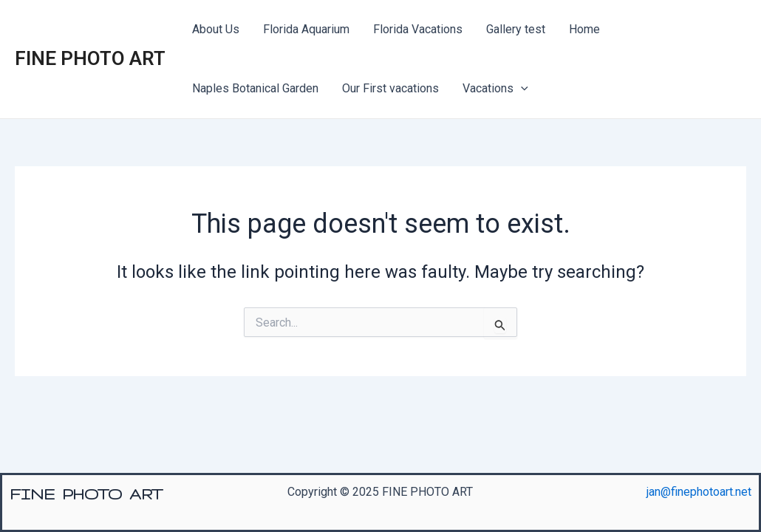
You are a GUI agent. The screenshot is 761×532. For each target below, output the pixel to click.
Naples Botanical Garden (255, 88)
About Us (216, 29)
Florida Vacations (418, 29)
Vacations (495, 89)
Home (584, 29)
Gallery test (516, 29)
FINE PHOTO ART (90, 58)
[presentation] (521, 89)
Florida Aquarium (306, 29)
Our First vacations (390, 88)
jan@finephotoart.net (699, 492)
